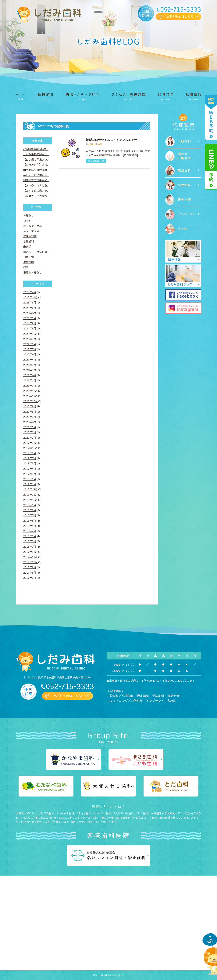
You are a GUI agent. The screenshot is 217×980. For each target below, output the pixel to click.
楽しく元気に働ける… (36, 175)
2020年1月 (30, 438)
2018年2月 (30, 541)
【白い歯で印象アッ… (36, 160)
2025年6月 (30, 313)
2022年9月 (30, 344)
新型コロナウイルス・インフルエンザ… (113, 140)
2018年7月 (30, 515)
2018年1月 (30, 547)
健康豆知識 (30, 236)
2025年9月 (30, 302)
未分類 (27, 247)
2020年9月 (30, 406)
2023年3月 (30, 339)
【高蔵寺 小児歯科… (36, 196)
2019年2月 (30, 479)
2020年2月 (30, 432)
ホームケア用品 (33, 226)
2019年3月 (30, 474)
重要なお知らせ (96, 161)
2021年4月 (30, 380)
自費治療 (29, 257)
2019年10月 (30, 448)
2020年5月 (30, 427)
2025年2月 (30, 318)
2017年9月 (30, 567)
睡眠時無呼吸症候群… (36, 170)
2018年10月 (30, 500)
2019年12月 (30, 443)
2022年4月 (30, 360)
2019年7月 (30, 458)
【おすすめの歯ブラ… (36, 191)
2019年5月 (30, 463)
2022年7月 (30, 349)
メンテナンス (31, 231)
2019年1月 (30, 484)
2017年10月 (30, 562)
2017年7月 (30, 578)
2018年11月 (30, 495)
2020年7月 (30, 417)
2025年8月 (30, 308)
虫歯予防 (29, 262)
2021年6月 (30, 375)
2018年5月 (30, 526)
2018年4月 (30, 531)
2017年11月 (30, 557)
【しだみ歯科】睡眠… (36, 165)
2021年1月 (30, 386)
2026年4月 (30, 292)
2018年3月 (30, 536)
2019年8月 (30, 453)
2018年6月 (30, 521)
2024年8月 (30, 328)
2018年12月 (30, 489)
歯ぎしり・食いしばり (37, 252)
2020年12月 (30, 391)
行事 (26, 267)
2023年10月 (30, 334)
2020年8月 (30, 412)
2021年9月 (30, 370)
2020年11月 (30, 396)
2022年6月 (30, 354)
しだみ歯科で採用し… (36, 154)
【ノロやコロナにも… (36, 185)
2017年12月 (30, 552)
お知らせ (29, 215)
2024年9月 (30, 323)
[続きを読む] (130, 155)
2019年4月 (30, 469)
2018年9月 (30, 505)
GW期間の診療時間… (36, 149)
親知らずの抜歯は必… (36, 180)
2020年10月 (30, 401)
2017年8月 (30, 573)
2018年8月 (30, 510)
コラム (27, 221)
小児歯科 (29, 241)
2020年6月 (30, 422)
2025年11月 (30, 297)
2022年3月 (30, 365)
